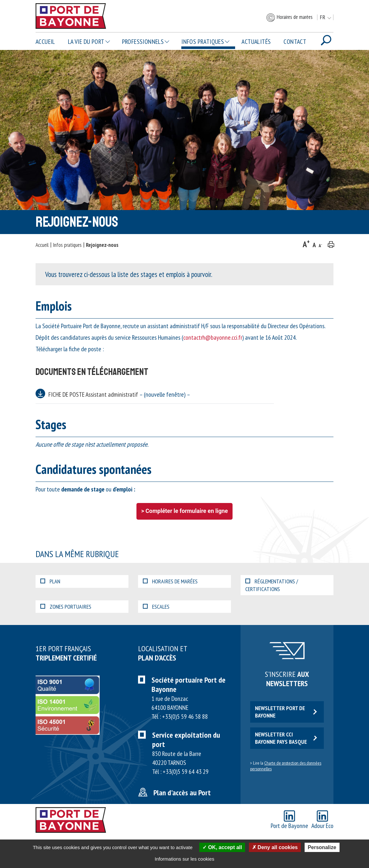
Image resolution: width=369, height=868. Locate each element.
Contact (295, 42)
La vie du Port (86, 42)
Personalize (322, 847)
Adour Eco (322, 820)
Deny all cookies (275, 847)
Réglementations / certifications (272, 585)
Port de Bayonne (289, 820)
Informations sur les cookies (184, 859)
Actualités (256, 42)
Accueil (45, 42)
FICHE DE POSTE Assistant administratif (119, 394)
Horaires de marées (289, 18)
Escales (156, 607)
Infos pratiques (203, 42)
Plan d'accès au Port (182, 793)
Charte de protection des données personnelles (286, 766)
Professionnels (143, 42)
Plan (50, 581)
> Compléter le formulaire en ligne (185, 511)
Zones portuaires (66, 607)
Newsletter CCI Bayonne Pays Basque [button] (286, 738)
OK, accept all (222, 847)
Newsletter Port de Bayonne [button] (286, 712)
